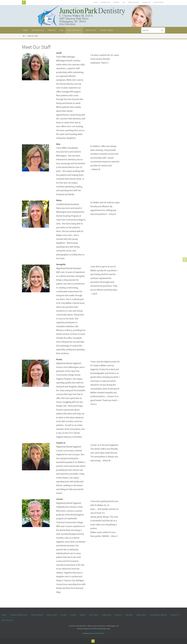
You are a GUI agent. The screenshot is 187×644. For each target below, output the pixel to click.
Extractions (107, 615)
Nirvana (93, 633)
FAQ (124, 2)
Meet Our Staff (134, 2)
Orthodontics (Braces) (158, 615)
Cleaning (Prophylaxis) (19, 615)
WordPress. (101, 633)
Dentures (129, 615)
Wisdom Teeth (141, 615)
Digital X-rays (52, 615)
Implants (118, 615)
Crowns (73, 615)
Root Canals (94, 615)
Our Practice (105, 2)
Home (96, 2)
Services (116, 2)
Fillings (64, 615)
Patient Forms (158, 2)
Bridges (83, 615)
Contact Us (146, 2)
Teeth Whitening (37, 615)
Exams (4, 615)
